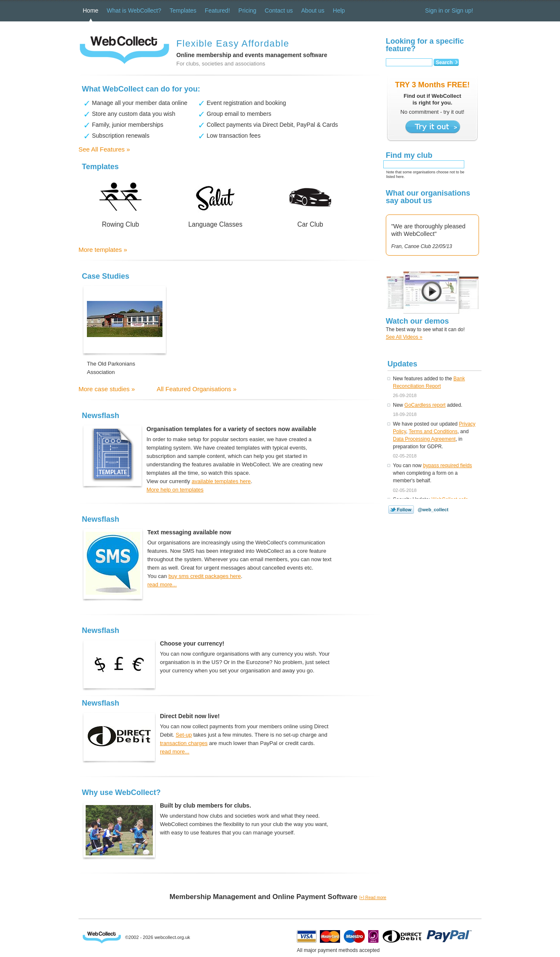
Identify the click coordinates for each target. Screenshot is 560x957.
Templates (183, 10)
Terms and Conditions (433, 431)
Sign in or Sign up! (449, 10)
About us (313, 10)
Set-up (184, 735)
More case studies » (107, 389)
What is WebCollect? (134, 10)
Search (444, 63)
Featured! (217, 10)
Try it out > (433, 127)
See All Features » (104, 149)
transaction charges (184, 743)
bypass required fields (448, 465)
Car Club (310, 224)
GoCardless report (425, 405)
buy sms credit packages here (205, 576)
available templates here (221, 481)
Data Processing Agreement (424, 439)
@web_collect (433, 510)
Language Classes (215, 224)
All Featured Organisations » (196, 389)
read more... (162, 584)
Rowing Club (120, 224)
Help (339, 10)
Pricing (247, 10)
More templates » (103, 250)
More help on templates (175, 490)
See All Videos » (404, 337)
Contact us (279, 10)
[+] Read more (373, 898)
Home (90, 10)
